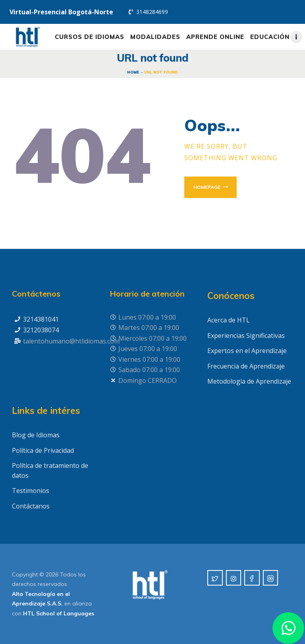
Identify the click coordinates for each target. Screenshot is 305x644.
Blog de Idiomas (36, 435)
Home (133, 72)
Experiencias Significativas (246, 336)
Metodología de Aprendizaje (249, 381)
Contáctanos (31, 506)
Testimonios (31, 491)
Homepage (207, 187)
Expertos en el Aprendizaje (247, 351)
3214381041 (41, 319)
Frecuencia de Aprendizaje (246, 366)
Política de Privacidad (43, 450)
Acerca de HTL (229, 320)
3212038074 (41, 330)
